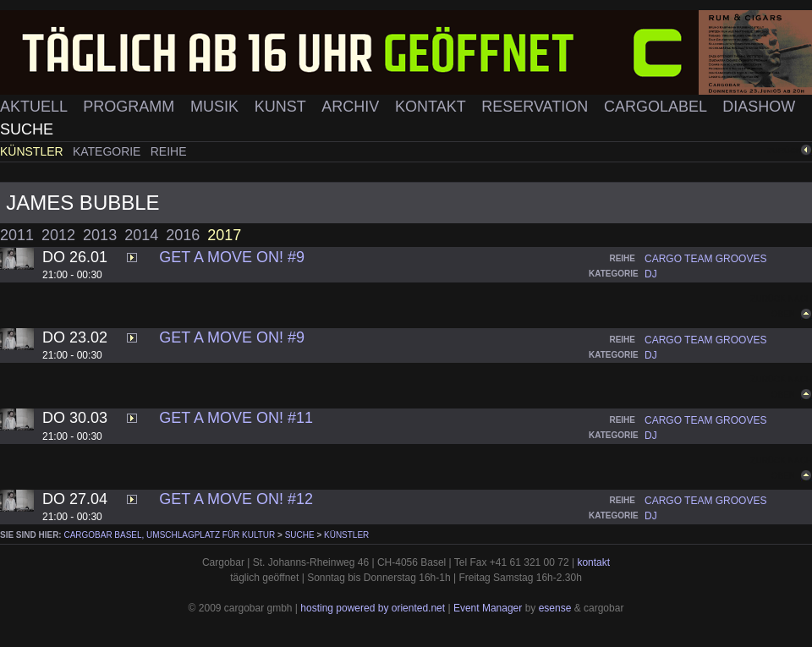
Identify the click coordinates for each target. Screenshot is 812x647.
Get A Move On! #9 (232, 257)
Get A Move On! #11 (236, 418)
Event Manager (488, 608)
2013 (100, 235)
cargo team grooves (705, 259)
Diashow (759, 107)
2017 (224, 235)
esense (555, 608)
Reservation (537, 107)
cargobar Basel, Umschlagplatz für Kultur (169, 535)
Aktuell (36, 107)
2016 (183, 235)
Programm (131, 107)
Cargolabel (657, 107)
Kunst (283, 107)
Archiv (352, 107)
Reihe (169, 151)
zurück (784, 150)
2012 (58, 235)
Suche (27, 129)
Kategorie (108, 151)
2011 (17, 235)
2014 (141, 235)
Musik (217, 107)
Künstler (33, 151)
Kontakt (432, 107)
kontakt (593, 562)
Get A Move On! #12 (236, 499)
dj (651, 274)
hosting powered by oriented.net (373, 608)
